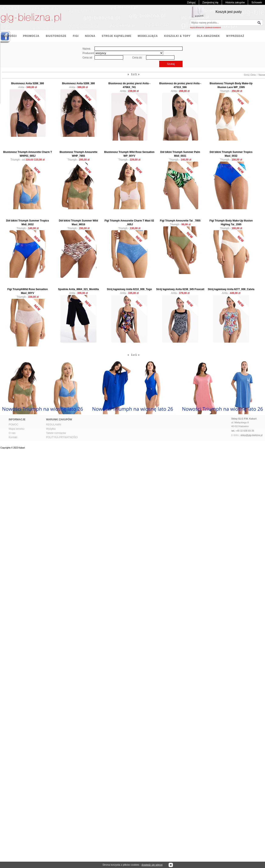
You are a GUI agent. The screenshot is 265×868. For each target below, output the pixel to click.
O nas (12, 433)
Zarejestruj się (210, 3)
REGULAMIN (54, 425)
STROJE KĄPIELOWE (117, 36)
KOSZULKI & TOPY (177, 36)
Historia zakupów (235, 3)
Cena (253, 75)
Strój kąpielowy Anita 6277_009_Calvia (231, 289)
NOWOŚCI (10, 36)
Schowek (257, 3)
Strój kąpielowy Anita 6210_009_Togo (129, 289)
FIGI (76, 36)
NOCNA (90, 36)
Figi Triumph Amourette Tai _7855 (180, 221)
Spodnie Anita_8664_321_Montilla (78, 289)
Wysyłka (51, 429)
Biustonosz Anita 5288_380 (28, 83)
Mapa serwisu (17, 429)
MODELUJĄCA (148, 36)
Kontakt (13, 437)
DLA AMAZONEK (208, 36)
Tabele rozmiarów (56, 433)
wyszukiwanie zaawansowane (205, 27)
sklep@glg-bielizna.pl (251, 435)
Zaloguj (191, 3)
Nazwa (262, 75)
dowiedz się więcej (152, 865)
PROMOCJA (31, 36)
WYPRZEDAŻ (235, 36)
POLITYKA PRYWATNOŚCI (62, 437)
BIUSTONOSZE (56, 36)
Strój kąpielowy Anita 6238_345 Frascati (180, 289)
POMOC (13, 425)
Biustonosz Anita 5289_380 (78, 83)
